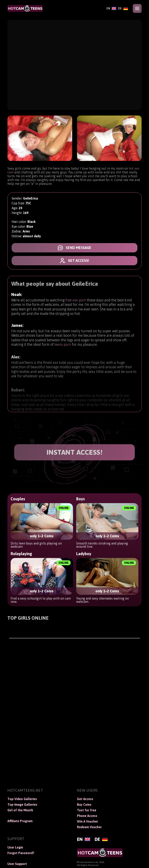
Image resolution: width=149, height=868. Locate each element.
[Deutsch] (123, 8)
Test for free (87, 810)
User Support (17, 864)
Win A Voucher (88, 821)
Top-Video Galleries (22, 799)
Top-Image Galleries (22, 805)
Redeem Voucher (89, 827)
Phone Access (87, 816)
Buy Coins (84, 805)
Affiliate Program (20, 821)
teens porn (63, 349)
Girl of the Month (20, 810)
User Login (15, 847)
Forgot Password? (21, 853)
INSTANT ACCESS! (75, 452)
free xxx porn (76, 302)
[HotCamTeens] (25, 8)
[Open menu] (137, 8)
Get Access (85, 799)
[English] (111, 8)
